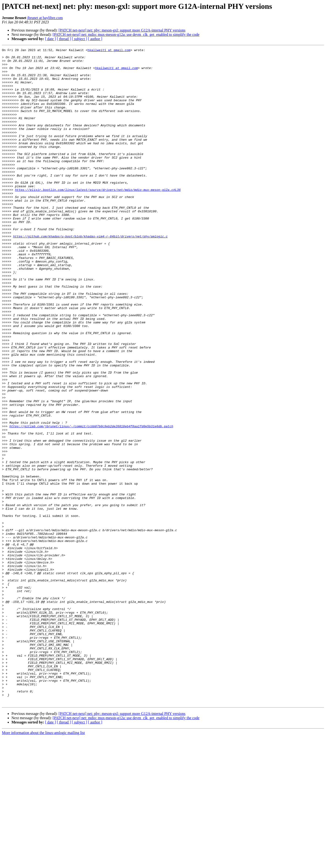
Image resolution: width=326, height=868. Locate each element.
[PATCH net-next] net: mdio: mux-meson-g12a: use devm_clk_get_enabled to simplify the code (126, 35)
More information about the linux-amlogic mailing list (43, 864)
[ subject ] (79, 39)
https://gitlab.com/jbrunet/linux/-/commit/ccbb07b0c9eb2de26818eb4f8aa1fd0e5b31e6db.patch (91, 502)
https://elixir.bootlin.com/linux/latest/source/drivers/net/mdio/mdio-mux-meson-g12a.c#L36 (98, 218)
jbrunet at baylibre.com (45, 18)
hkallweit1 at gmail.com (109, 51)
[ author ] (95, 39)
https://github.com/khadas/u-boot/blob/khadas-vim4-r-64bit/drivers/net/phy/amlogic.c (90, 274)
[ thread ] (64, 39)
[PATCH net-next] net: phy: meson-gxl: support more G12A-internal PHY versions (122, 30)
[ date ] (50, 39)
